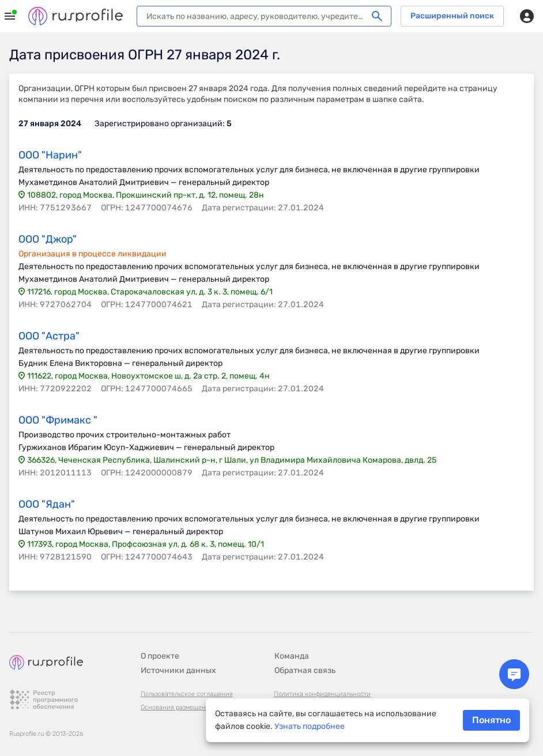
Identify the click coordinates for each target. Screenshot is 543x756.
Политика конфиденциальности (322, 694)
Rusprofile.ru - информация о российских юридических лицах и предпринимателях (76, 16)
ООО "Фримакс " (58, 420)
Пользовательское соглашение (187, 694)
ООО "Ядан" (47, 504)
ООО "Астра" (49, 336)
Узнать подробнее (310, 726)
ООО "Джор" (48, 239)
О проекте (160, 656)
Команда (292, 656)
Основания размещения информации (197, 707)
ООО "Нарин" (50, 155)
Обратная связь (305, 670)
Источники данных (178, 670)
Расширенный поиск (452, 16)
